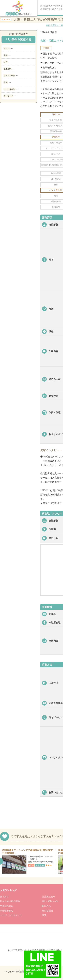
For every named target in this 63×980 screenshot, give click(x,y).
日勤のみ (46, 906)
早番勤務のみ (7, 906)
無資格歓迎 (47, 911)
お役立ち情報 (53, 950)
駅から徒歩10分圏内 (10, 901)
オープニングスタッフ (11, 915)
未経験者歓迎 (7, 911)
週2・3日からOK (50, 901)
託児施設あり (49, 897)
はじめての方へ (16, 950)
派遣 (44, 915)
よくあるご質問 (35, 950)
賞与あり (4, 897)
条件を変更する (18, 39)
